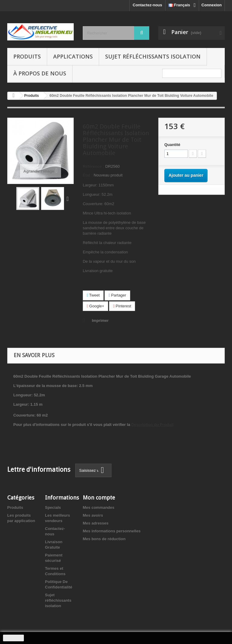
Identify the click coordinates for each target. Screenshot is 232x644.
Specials (53, 508)
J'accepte (13, 638)
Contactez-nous (147, 5)
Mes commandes (99, 508)
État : (88, 175)
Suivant (69, 198)
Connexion (212, 5)
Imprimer (100, 320)
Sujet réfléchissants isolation (153, 56)
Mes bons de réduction (104, 539)
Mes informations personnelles (112, 531)
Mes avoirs (93, 515)
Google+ (95, 306)
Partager (117, 295)
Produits (27, 56)
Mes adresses (96, 523)
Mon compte (99, 498)
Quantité (172, 145)
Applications (73, 56)
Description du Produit (152, 425)
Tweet (93, 295)
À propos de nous (40, 73)
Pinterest (122, 306)
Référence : (93, 166)
